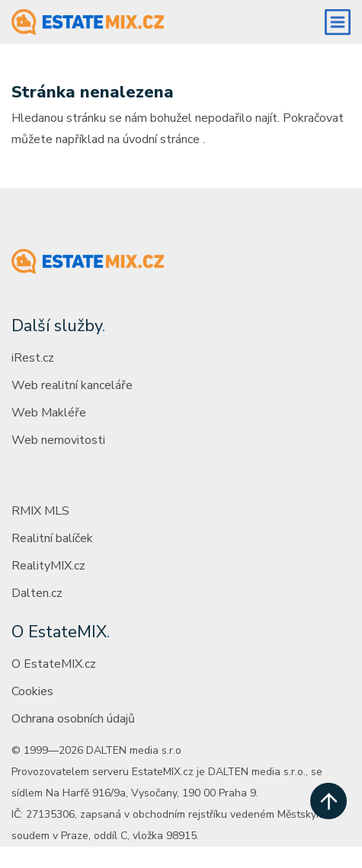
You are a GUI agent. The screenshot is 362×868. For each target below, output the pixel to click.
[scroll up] (328, 801)
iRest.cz (33, 358)
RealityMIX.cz (48, 566)
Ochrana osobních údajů (73, 719)
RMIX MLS (40, 511)
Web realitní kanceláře (72, 385)
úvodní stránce (161, 139)
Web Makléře (49, 413)
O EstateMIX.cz (54, 664)
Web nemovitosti (58, 440)
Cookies (32, 691)
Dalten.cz (37, 593)
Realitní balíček (52, 538)
